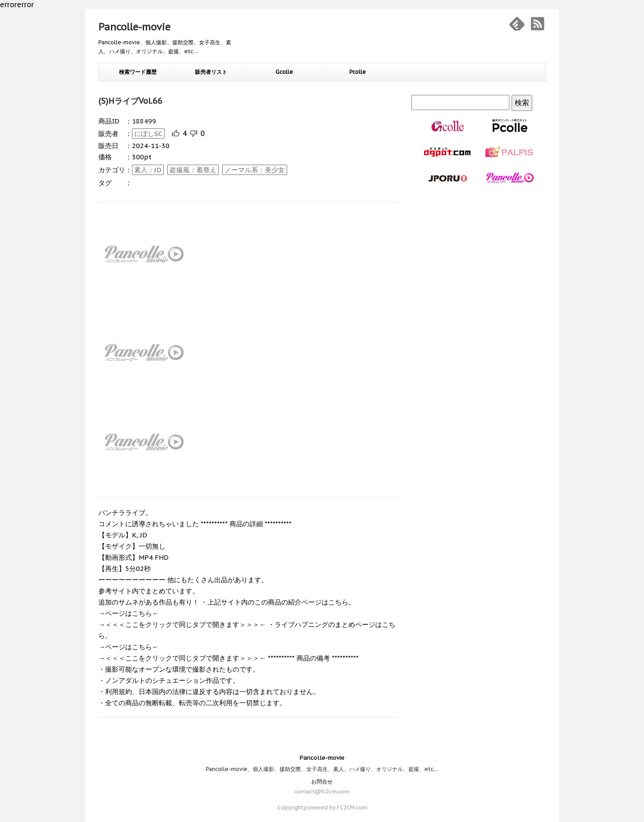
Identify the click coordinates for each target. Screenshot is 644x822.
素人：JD (148, 170)
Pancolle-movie (134, 27)
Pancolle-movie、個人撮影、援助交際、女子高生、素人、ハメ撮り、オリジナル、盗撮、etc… (322, 769)
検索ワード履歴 (138, 72)
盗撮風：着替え (193, 170)
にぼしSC (148, 134)
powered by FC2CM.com (335, 807)
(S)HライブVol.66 (130, 101)
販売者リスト (211, 72)
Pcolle (358, 72)
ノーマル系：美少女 (255, 170)
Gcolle (284, 72)
